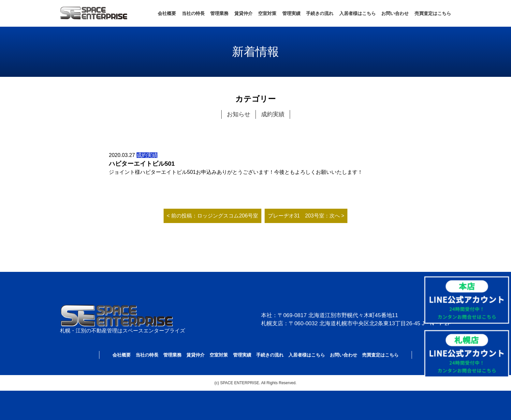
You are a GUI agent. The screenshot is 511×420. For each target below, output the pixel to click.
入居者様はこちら (358, 13)
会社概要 (167, 13)
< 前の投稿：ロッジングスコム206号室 (212, 216)
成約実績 (273, 114)
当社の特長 (193, 13)
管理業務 (219, 13)
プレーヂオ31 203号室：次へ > (306, 216)
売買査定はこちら (433, 13)
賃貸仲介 (243, 13)
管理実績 (291, 13)
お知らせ (239, 114)
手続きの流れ (320, 13)
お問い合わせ (395, 13)
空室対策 (267, 13)
